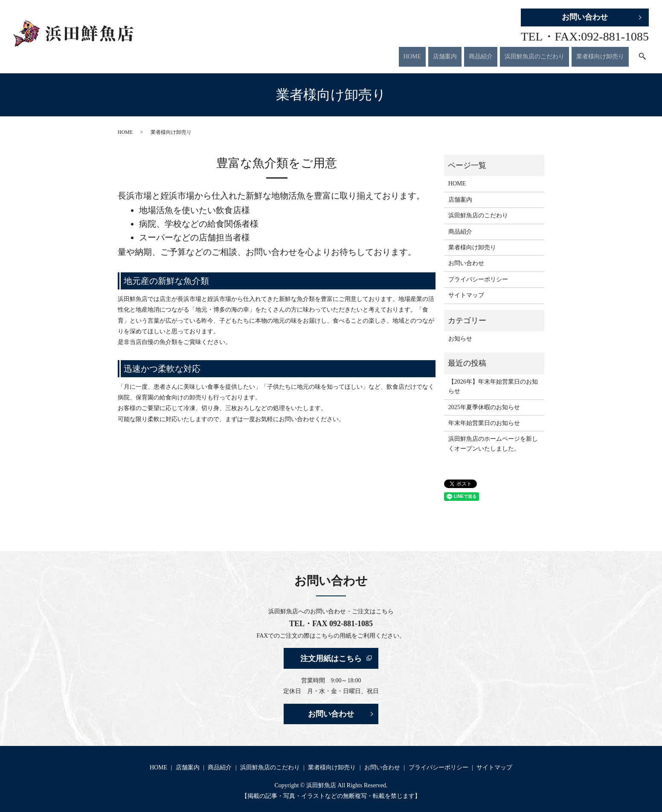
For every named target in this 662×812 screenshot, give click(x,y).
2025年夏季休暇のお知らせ (484, 400)
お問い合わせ (585, 17)
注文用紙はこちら (331, 652)
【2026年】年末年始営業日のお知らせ (493, 380)
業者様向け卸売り (600, 53)
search (642, 54)
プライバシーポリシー (478, 273)
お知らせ (460, 332)
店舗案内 (445, 53)
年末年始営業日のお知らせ (484, 417)
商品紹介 (481, 53)
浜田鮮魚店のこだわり (534, 53)
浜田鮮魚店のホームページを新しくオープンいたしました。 (493, 437)
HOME (412, 53)
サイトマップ (466, 289)
